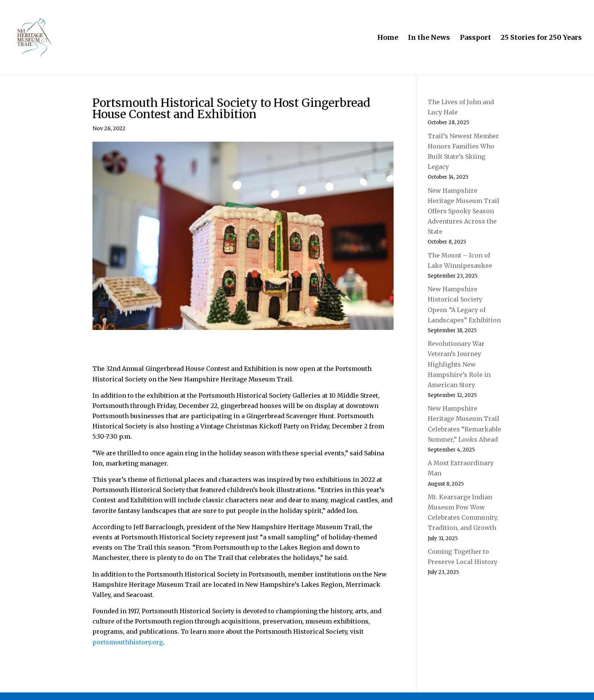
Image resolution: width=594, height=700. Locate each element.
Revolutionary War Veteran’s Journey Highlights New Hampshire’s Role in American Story (459, 364)
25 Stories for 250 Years (541, 38)
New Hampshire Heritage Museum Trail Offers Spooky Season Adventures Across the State (463, 211)
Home (388, 38)
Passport (475, 38)
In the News (429, 38)
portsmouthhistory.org (128, 642)
